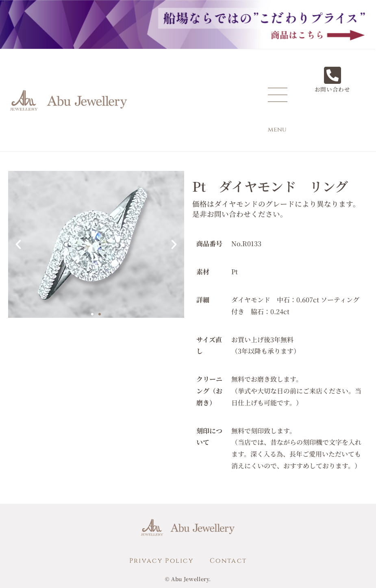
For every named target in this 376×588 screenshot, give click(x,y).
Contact (228, 561)
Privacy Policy (161, 561)
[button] (18, 245)
